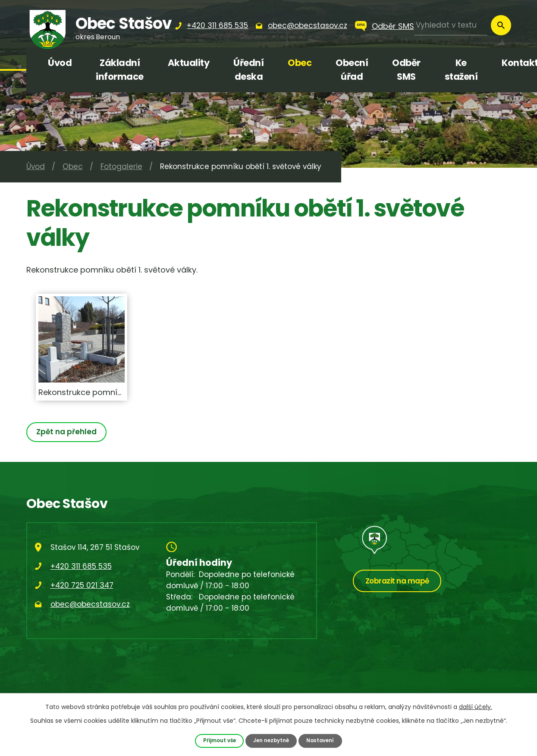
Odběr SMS (393, 26)
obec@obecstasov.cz (90, 604)
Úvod (60, 63)
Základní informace (120, 70)
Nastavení (323, 740)
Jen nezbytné (271, 740)
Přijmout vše (216, 740)
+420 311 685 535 (81, 566)
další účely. (476, 706)
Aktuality (189, 63)
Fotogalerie (121, 166)
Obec (300, 63)
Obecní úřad (352, 70)
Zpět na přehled (68, 432)
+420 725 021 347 (82, 585)
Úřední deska (248, 70)
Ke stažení (461, 70)
